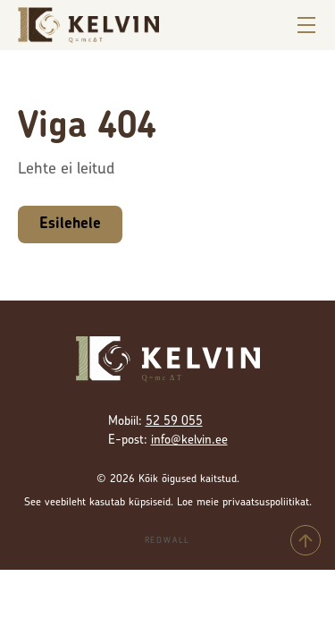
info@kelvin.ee (189, 441)
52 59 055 (174, 422)
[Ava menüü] (306, 25)
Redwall (168, 541)
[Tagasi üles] (306, 540)
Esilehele (70, 224)
